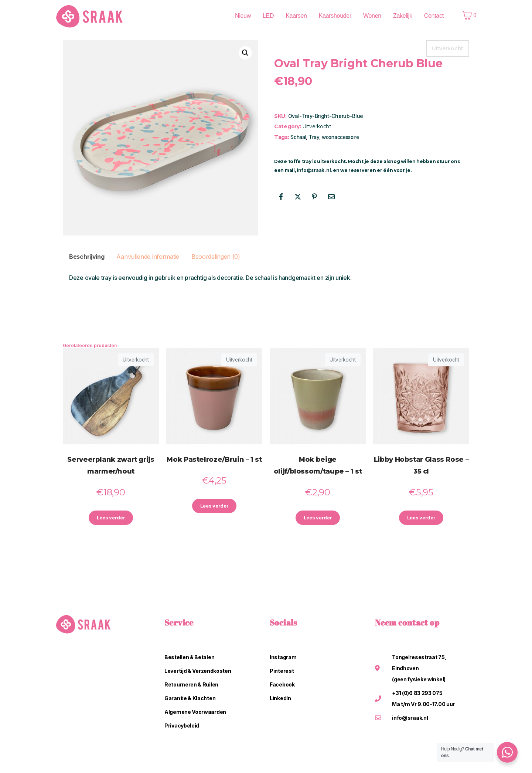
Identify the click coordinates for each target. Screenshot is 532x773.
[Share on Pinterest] (314, 197)
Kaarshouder (335, 16)
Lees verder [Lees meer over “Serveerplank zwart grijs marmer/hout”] (111, 518)
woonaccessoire (340, 137)
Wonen (372, 16)
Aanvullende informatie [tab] (148, 257)
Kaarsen (296, 16)
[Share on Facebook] (281, 197)
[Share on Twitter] (298, 197)
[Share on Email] (331, 197)
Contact (434, 16)
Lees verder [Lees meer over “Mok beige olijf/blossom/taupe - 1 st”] (318, 518)
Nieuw (243, 16)
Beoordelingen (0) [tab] (216, 257)
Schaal (298, 137)
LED (268, 16)
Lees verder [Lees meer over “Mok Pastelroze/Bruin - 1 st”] (214, 507)
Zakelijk (403, 16)
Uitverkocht (317, 126)
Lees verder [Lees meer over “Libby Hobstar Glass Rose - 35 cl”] (421, 518)
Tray (314, 137)
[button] (245, 53)
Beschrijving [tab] (87, 257)
